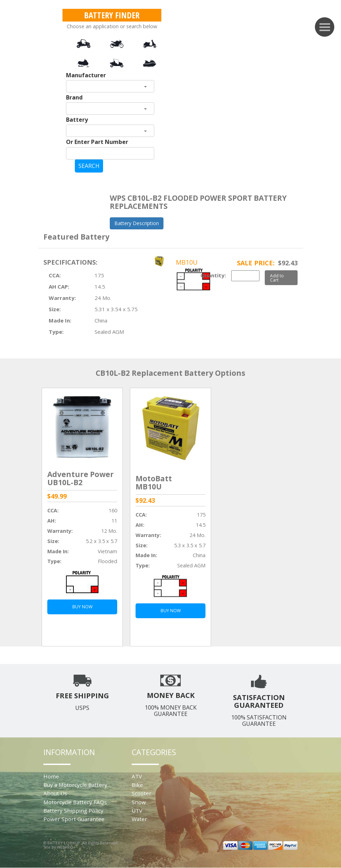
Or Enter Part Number (97, 142)
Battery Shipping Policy (73, 810)
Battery (77, 120)
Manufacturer (86, 75)
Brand (74, 97)
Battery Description (137, 223)
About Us (55, 793)
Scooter (142, 793)
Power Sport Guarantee (74, 819)
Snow (139, 802)
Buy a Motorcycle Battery (75, 785)
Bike (137, 785)
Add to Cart (277, 278)
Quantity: (213, 275)
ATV (137, 776)
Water (139, 819)
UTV (137, 810)
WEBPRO (65, 847)
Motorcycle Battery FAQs (75, 802)
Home (51, 776)
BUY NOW (82, 607)
